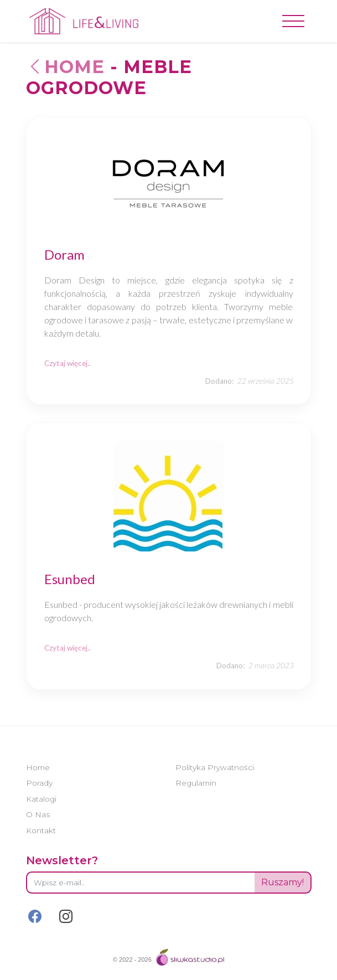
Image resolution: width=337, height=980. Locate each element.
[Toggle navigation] (293, 21)
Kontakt (41, 831)
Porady (39, 783)
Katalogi (41, 799)
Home (65, 67)
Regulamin (196, 783)
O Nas (38, 814)
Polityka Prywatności (215, 767)
